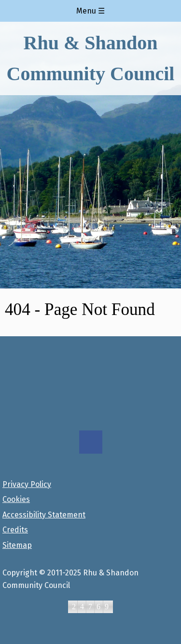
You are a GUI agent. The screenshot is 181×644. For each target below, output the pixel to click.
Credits (15, 530)
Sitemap (17, 545)
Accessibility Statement (44, 515)
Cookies (16, 499)
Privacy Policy (27, 484)
